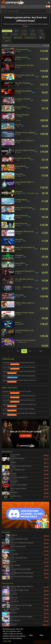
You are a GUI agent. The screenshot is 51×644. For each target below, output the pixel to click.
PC (17, 31)
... (13, 351)
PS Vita (14, 34)
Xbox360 (18, 38)
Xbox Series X (31, 38)
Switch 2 (7, 41)
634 (24, 351)
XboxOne (7, 38)
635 (30, 351)
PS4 (32, 31)
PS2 (5, 34)
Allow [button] (41, 635)
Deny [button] (31, 635)
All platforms (7, 31)
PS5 (24, 31)
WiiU (33, 34)
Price (46, 45)
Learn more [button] (7, 641)
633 (18, 351)
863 (41, 351)
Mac (42, 38)
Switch (24, 34)
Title (5, 45)
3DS (42, 34)
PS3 (40, 31)
